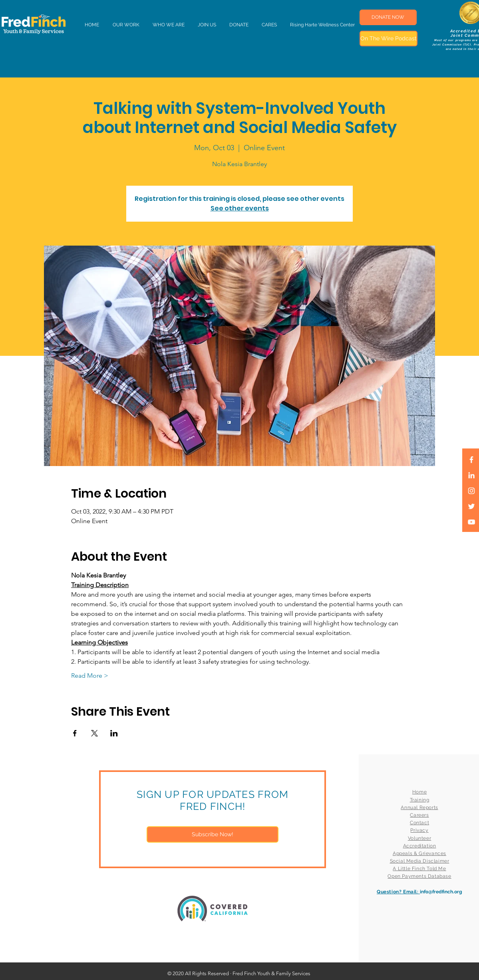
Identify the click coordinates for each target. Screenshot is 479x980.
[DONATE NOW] (388, 17)
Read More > (90, 675)
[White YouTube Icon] (471, 522)
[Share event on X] (94, 733)
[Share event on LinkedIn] (114, 733)
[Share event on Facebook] (75, 733)
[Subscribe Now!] (213, 834)
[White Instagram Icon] (471, 491)
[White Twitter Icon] (471, 506)
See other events (240, 208)
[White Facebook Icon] (471, 460)
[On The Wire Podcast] (389, 39)
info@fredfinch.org (441, 892)
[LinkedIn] (471, 475)
